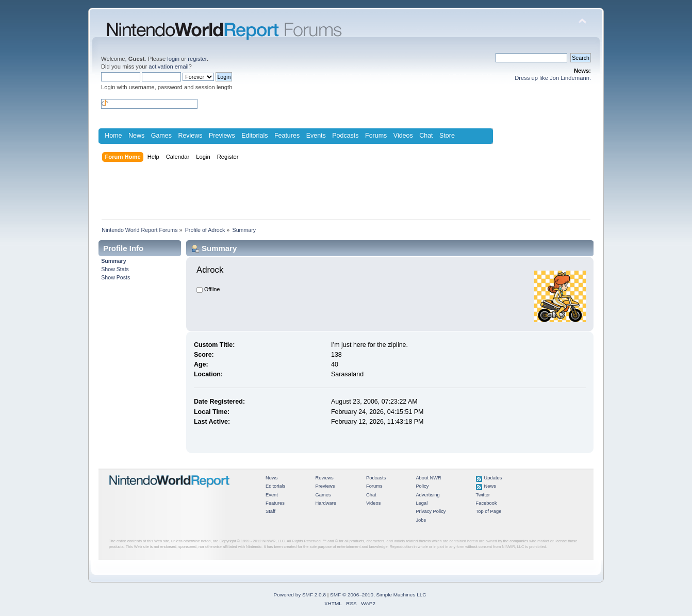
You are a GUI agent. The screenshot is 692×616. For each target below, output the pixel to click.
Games (161, 136)
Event (272, 495)
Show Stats (115, 269)
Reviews (190, 136)
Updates (493, 478)
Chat (426, 136)
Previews (222, 136)
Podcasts (345, 136)
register (197, 59)
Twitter (483, 495)
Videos (403, 136)
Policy (422, 486)
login (173, 59)
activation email (168, 66)
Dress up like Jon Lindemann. (553, 78)
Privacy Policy (431, 511)
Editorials (254, 136)
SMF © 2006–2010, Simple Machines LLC (378, 595)
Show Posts (116, 277)
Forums (376, 136)
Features (287, 136)
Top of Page (489, 511)
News (136, 136)
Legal (422, 503)
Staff (270, 511)
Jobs (421, 520)
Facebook (487, 503)
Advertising (427, 495)
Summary (113, 261)
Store (447, 136)
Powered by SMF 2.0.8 (300, 595)
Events (316, 136)
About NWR (428, 478)
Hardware (326, 503)
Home (113, 136)
